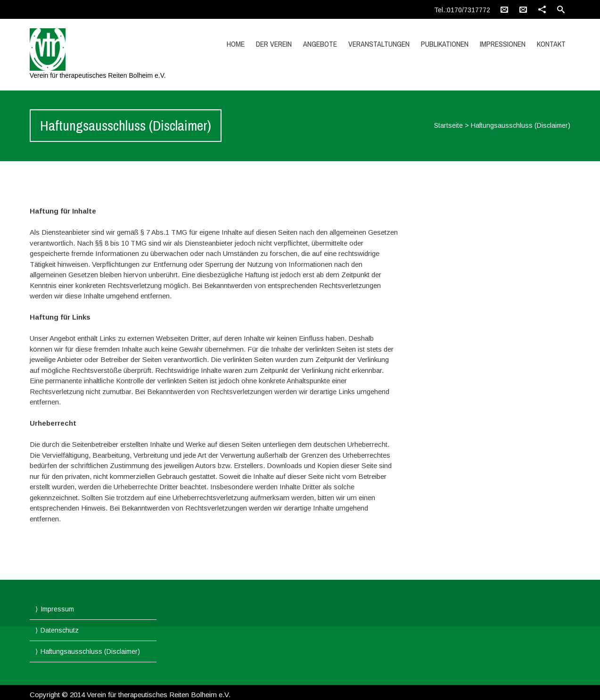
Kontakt (551, 44)
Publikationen (445, 44)
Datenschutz (60, 630)
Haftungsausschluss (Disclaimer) (90, 651)
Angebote (320, 44)
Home (236, 44)
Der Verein (274, 44)
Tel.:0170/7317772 (462, 10)
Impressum (57, 609)
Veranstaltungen (379, 44)
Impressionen (503, 44)
